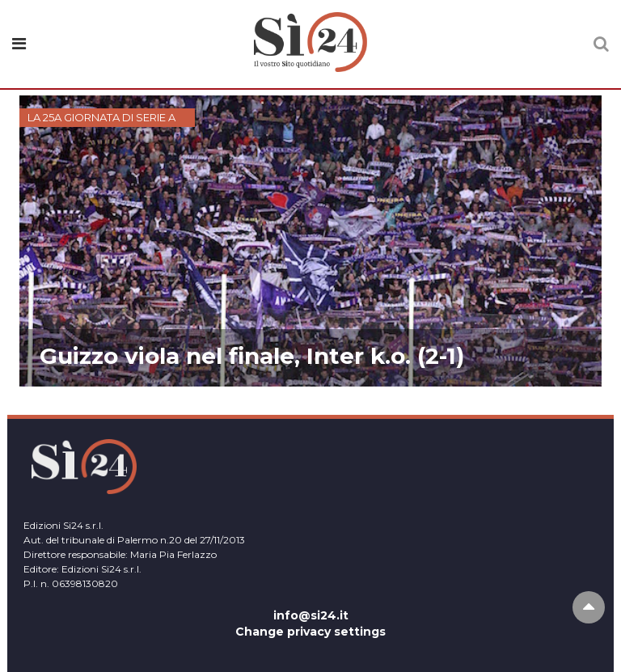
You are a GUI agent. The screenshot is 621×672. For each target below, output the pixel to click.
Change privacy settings (310, 632)
